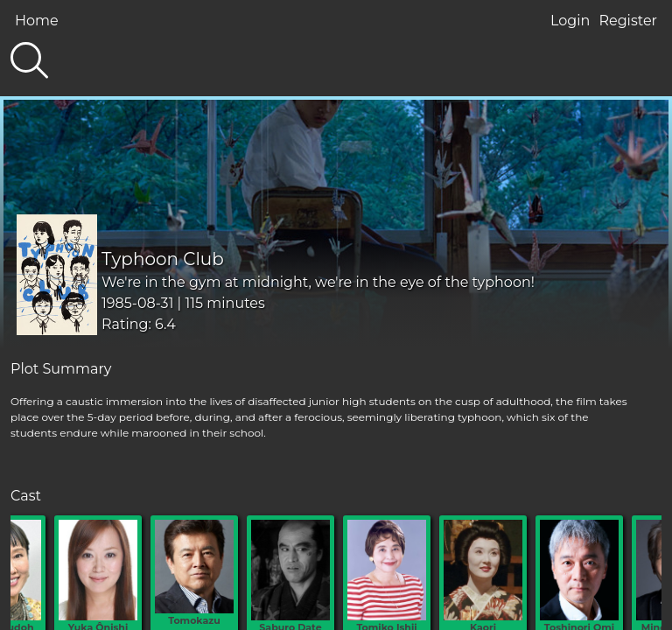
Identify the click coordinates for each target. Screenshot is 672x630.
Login (570, 21)
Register (628, 21)
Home (37, 21)
